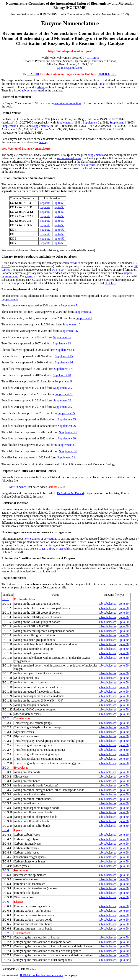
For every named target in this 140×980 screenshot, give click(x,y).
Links (102, 84)
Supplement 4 (10, 126)
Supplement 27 (68, 432)
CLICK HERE (107, 74)
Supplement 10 (71, 324)
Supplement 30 (68, 451)
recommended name (69, 158)
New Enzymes (18, 487)
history (43, 142)
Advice (82, 542)
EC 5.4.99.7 (59, 270)
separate (45, 203)
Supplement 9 (84, 318)
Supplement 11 (68, 331)
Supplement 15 (64, 356)
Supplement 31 (66, 457)
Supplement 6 (10, 299)
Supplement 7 (69, 305)
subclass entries (87, 165)
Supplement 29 (66, 445)
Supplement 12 (62, 337)
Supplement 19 (64, 381)
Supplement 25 (67, 419)
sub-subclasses (107, 604)
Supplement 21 (64, 394)
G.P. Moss (93, 58)
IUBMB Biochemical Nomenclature (42, 975)
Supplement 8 (83, 312)
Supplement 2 (91, 122)
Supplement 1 (64, 122)
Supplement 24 (66, 413)
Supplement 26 (67, 426)
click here (110, 283)
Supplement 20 (62, 388)
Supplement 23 (62, 407)
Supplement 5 (40, 126)
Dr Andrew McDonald (70, 493)
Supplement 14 (65, 350)
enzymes (75, 263)
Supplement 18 (62, 375)
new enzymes (32, 539)
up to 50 (59, 203)
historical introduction (68, 103)
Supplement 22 (62, 400)
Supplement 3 (118, 122)
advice (41, 87)
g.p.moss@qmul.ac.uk (70, 68)
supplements (95, 155)
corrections (50, 539)
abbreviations (30, 90)
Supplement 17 (63, 369)
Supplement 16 (64, 362)
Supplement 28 (67, 438)
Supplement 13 (62, 343)
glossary (30, 276)
